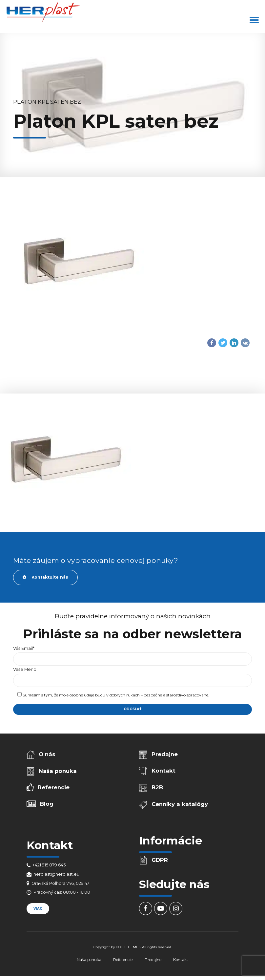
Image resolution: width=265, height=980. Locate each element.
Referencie (54, 787)
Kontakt (163, 771)
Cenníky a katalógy (180, 804)
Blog (47, 804)
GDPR (160, 860)
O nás (47, 754)
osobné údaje (82, 695)
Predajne (165, 754)
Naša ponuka (58, 771)
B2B (157, 787)
